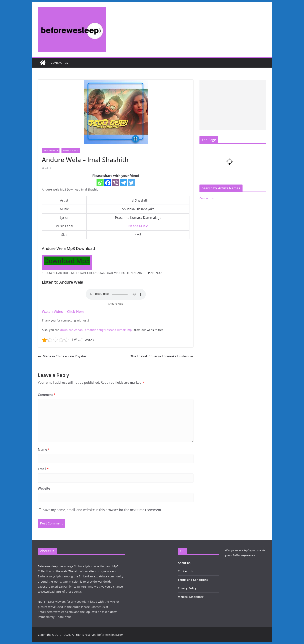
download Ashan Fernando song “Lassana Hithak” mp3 (97, 330)
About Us (184, 563)
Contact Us (185, 571)
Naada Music (138, 226)
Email (43, 469)
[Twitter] (131, 183)
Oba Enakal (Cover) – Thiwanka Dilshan (162, 356)
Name (44, 449)
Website (44, 488)
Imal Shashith (51, 150)
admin (49, 168)
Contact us (59, 63)
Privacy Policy (187, 588)
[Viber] (116, 183)
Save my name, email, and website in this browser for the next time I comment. (103, 510)
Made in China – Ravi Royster (62, 356)
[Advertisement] (233, 105)
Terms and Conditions (193, 580)
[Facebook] (108, 183)
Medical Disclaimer (191, 597)
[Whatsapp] (100, 183)
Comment (47, 395)
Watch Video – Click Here (63, 311)
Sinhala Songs (71, 150)
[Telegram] (123, 183)
